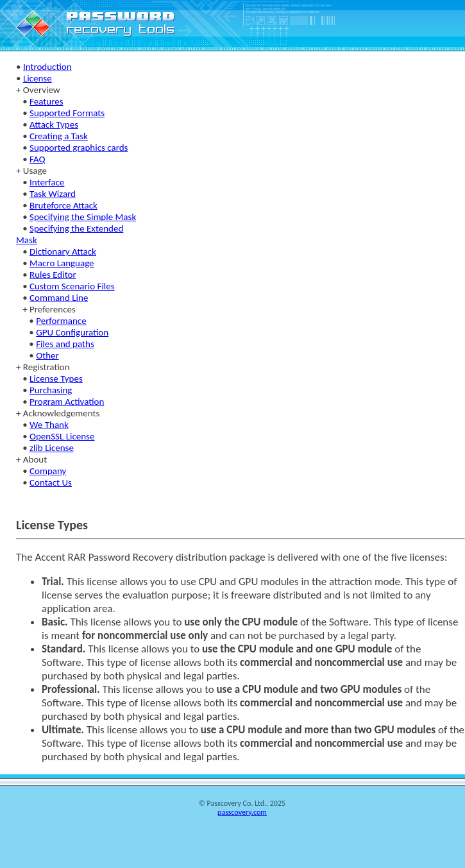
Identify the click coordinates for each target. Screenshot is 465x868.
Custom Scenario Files (72, 286)
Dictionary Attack (63, 251)
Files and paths (65, 344)
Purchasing (51, 390)
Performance (61, 321)
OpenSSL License (62, 436)
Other (47, 355)
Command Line (59, 298)
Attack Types (54, 124)
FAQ (38, 159)
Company (48, 471)
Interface (47, 182)
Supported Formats (67, 113)
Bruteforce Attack (63, 205)
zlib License (52, 448)
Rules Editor (53, 275)
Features (46, 101)
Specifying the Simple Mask (83, 217)
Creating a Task (59, 136)
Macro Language (62, 263)
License (38, 78)
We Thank (49, 425)
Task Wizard (53, 194)
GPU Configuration (72, 332)
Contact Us (51, 482)
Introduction (47, 67)
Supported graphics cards (79, 148)
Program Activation (67, 402)
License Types (56, 379)
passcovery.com (242, 812)
